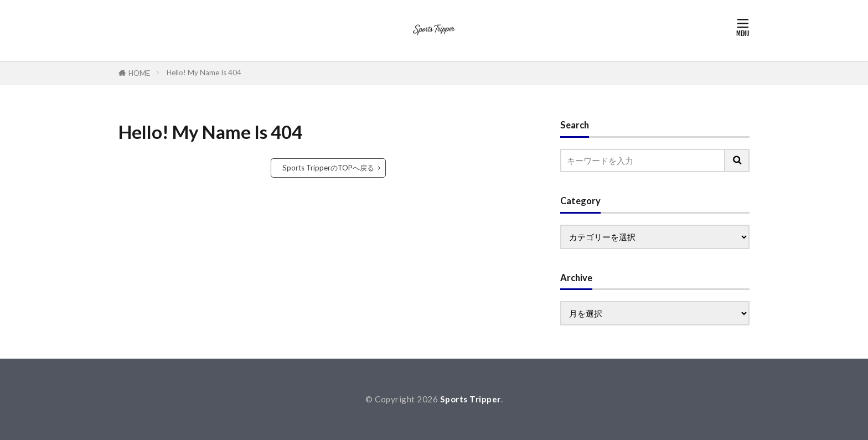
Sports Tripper (471, 399)
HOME (139, 73)
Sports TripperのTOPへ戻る (328, 168)
